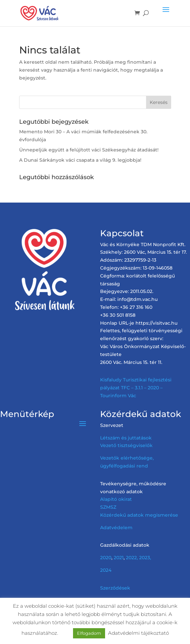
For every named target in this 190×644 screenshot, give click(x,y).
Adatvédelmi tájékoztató (138, 633)
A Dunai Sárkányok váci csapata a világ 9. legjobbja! (80, 160)
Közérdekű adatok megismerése (139, 515)
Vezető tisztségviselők (126, 445)
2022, (132, 558)
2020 (106, 558)
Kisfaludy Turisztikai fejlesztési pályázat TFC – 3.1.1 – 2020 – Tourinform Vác (136, 388)
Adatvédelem (116, 528)
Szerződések (115, 588)
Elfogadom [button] (89, 633)
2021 (119, 558)
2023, (145, 558)
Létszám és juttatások (126, 438)
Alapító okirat (116, 499)
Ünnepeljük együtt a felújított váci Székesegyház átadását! (89, 150)
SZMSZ (108, 507)
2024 (106, 570)
